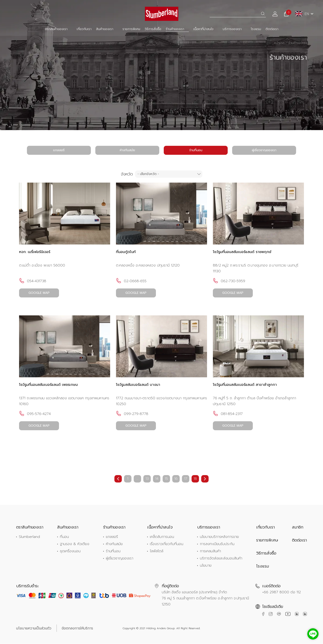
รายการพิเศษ (131, 29)
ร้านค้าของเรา (175, 29)
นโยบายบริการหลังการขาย (219, 537)
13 (147, 479)
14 (157, 479)
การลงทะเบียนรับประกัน (217, 544)
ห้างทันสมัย (127, 150)
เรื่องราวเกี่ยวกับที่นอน (167, 544)
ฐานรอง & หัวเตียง (75, 544)
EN (302, 14)
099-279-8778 (132, 414)
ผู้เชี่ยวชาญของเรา (264, 150)
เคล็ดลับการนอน (162, 537)
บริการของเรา (232, 29)
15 (166, 479)
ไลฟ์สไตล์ (157, 551)
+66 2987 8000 (276, 592)
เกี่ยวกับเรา (84, 29)
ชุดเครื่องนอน (70, 551)
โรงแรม (256, 29)
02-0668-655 (131, 281)
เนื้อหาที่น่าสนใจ (203, 29)
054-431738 (33, 281)
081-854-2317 (228, 414)
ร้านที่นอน (196, 150)
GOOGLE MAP (39, 293)
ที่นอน (64, 537)
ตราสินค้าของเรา (56, 29)
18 (195, 479)
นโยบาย (206, 566)
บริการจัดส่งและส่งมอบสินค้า (221, 559)
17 (186, 479)
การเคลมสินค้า (210, 551)
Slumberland (29, 537)
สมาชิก (298, 527)
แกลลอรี (59, 150)
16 (176, 479)
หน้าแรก (279, 43)
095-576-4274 (35, 414)
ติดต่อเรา (272, 29)
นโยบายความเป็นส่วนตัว (34, 629)
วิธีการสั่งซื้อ (153, 29)
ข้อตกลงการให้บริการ (77, 629)
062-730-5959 (229, 281)
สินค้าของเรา (105, 29)
